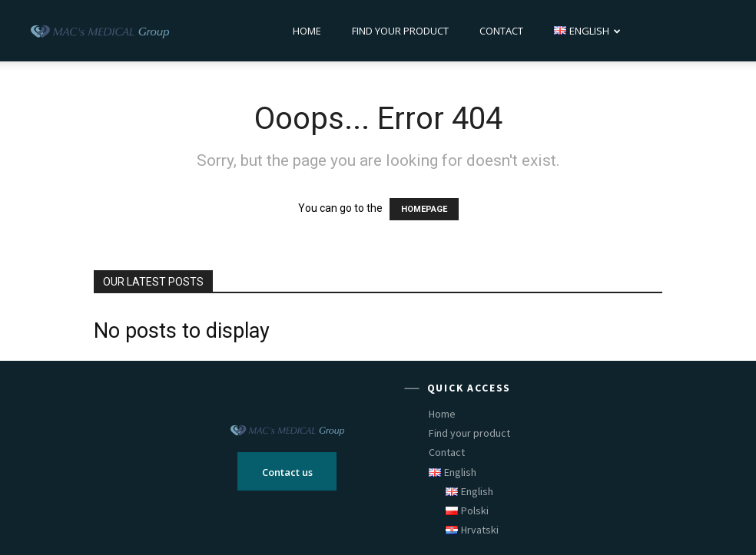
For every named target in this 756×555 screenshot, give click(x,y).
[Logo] (100, 31)
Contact (501, 31)
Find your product (400, 31)
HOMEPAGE (424, 209)
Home (307, 31)
